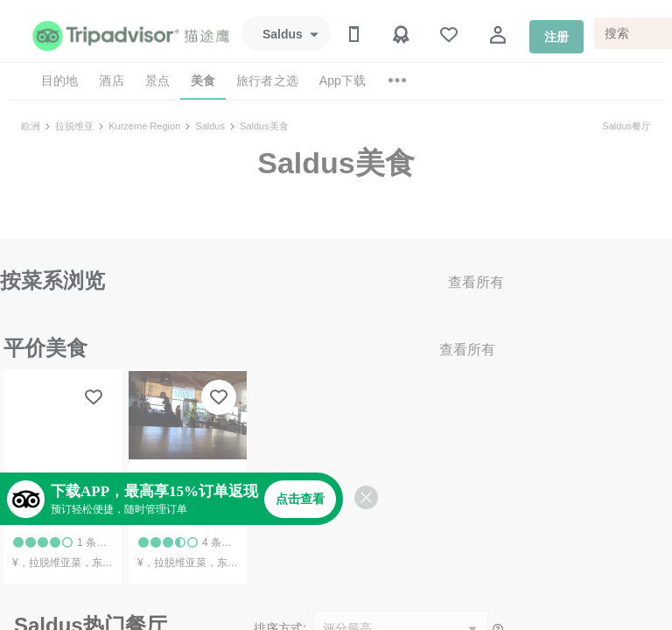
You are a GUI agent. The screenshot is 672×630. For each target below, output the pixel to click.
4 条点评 (222, 542)
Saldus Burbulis (61, 518)
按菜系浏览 (52, 280)
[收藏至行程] (94, 397)
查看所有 (476, 282)
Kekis (154, 518)
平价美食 (45, 348)
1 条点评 (97, 542)
